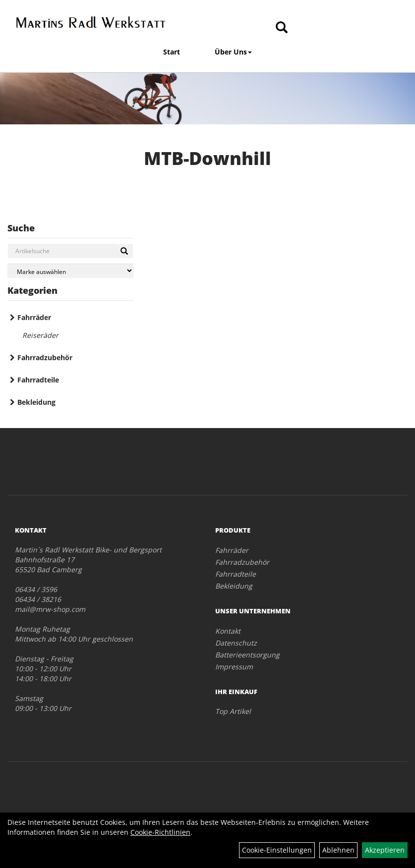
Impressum (234, 667)
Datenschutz (236, 643)
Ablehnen (338, 850)
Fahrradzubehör (45, 357)
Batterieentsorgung (247, 655)
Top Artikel (233, 711)
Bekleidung (36, 402)
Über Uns (233, 52)
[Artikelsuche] (282, 28)
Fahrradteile (38, 380)
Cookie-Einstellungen (277, 850)
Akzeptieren (385, 850)
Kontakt (228, 631)
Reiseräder (40, 335)
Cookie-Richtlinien (160, 832)
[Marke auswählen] (70, 271)
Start (172, 52)
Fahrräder (34, 317)
